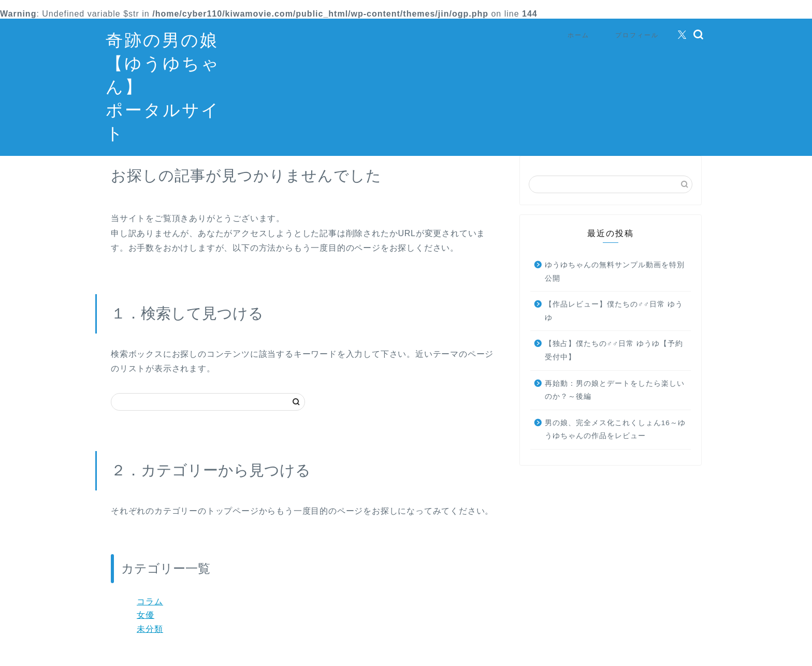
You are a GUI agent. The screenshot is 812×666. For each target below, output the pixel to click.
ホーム (578, 35)
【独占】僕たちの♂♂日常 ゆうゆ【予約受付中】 (614, 366)
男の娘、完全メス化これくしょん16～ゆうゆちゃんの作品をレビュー (615, 445)
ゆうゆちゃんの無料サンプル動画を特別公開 (615, 287)
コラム (150, 617)
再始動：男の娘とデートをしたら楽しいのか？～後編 (615, 406)
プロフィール (637, 35)
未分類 (150, 645)
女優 (146, 631)
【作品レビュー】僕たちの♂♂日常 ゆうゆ (614, 327)
